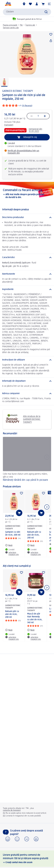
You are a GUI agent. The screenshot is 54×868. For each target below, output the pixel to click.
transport (9, 125)
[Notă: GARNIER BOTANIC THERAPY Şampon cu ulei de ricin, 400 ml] (9, 545)
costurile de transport (12, 810)
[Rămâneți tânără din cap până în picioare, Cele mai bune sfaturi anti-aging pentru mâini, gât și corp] (27, 460)
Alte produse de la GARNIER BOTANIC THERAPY (23, 419)
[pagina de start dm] (8, 4)
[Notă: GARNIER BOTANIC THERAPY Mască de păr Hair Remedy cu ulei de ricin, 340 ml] (31, 630)
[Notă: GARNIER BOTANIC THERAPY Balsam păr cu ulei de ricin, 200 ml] (31, 545)
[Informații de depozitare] (27, 381)
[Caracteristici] (27, 257)
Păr (21, 25)
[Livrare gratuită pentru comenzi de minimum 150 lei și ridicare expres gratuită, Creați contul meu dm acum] (27, 859)
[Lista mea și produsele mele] (30, 4)
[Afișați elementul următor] (47, 507)
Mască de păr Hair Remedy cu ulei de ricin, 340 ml (35, 618)
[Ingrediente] (27, 289)
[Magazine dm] (24, 4)
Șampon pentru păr (11, 28)
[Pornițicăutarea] (46, 12)
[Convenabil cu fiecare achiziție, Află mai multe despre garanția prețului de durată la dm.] (27, 194)
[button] (49, 4)
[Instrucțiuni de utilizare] (27, 360)
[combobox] (27, 12)
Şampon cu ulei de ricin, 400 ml (13, 534)
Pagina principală (10, 25)
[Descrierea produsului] (27, 217)
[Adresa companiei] (27, 394)
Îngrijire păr (30, 25)
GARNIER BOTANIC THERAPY (18, 91)
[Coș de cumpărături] (43, 4)
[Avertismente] (27, 274)
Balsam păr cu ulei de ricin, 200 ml (34, 535)
